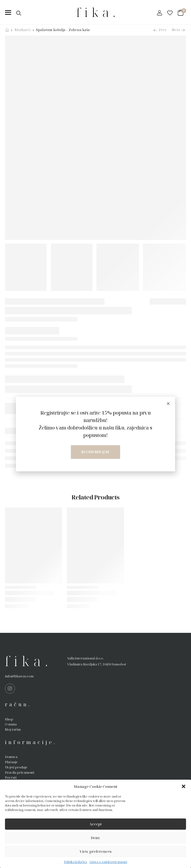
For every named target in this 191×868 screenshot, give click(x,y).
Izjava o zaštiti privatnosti (108, 862)
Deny (95, 838)
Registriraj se (95, 452)
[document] (95, 434)
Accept (95, 824)
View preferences (95, 851)
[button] (184, 786)
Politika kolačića (75, 862)
